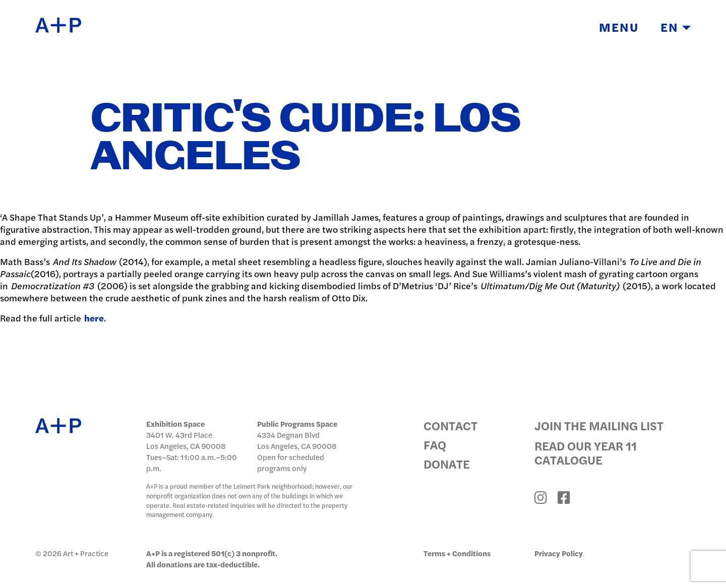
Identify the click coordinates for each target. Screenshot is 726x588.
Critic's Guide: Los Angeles (306, 138)
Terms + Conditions (457, 553)
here (94, 318)
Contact (450, 425)
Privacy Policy (559, 553)
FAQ (435, 444)
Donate (447, 464)
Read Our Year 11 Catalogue (586, 452)
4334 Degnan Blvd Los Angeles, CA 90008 (297, 440)
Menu (619, 27)
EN (676, 27)
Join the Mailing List (599, 425)
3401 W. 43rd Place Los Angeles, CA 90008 (186, 440)
